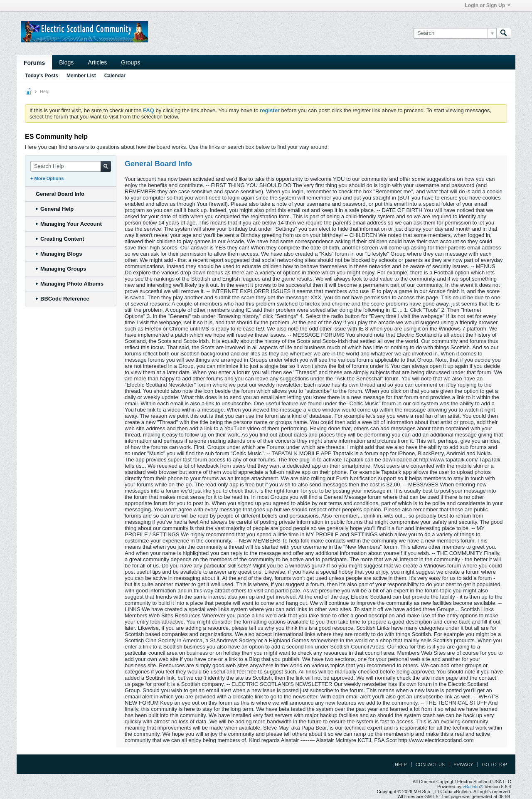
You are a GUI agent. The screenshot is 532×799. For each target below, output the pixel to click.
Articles (97, 62)
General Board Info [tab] (60, 194)
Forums (34, 63)
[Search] (455, 33)
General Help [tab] (55, 209)
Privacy (463, 764)
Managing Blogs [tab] (59, 254)
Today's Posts (42, 76)
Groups (131, 62)
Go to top (495, 764)
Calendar (115, 76)
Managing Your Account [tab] (69, 224)
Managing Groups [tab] (61, 269)
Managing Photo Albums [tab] (70, 284)
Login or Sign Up (488, 5)
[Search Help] (71, 166)
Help (401, 764)
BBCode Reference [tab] (63, 299)
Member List (81, 76)
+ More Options (47, 178)
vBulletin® (473, 787)
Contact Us (430, 764)
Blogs (66, 62)
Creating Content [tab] (60, 239)
